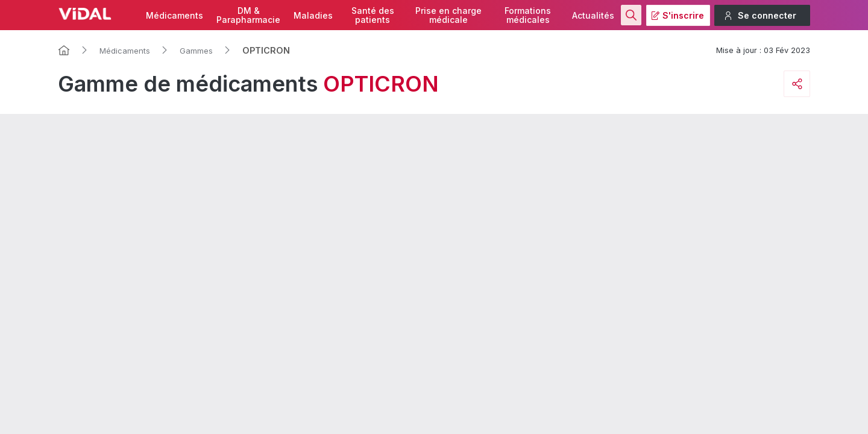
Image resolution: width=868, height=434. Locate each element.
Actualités (593, 15)
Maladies (313, 15)
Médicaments (175, 15)
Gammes (196, 51)
